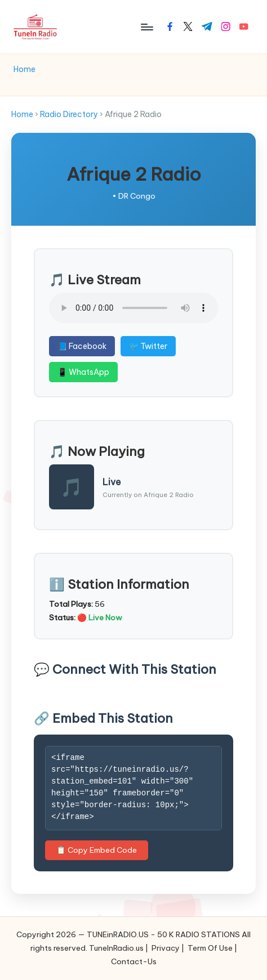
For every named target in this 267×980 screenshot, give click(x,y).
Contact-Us (134, 961)
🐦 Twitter (148, 346)
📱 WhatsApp (83, 372)
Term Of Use (210, 948)
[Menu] (146, 27)
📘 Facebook (82, 346)
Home (22, 114)
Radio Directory (69, 114)
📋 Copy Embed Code (97, 850)
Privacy (166, 948)
